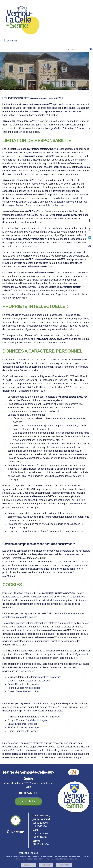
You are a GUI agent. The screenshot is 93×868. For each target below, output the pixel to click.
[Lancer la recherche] (91, 49)
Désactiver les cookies (49, 677)
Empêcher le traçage (48, 717)
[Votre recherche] (78, 49)
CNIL (40, 520)
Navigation (11, 41)
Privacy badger (74, 757)
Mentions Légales (28, 853)
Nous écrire (28, 801)
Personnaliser (64, 865)
